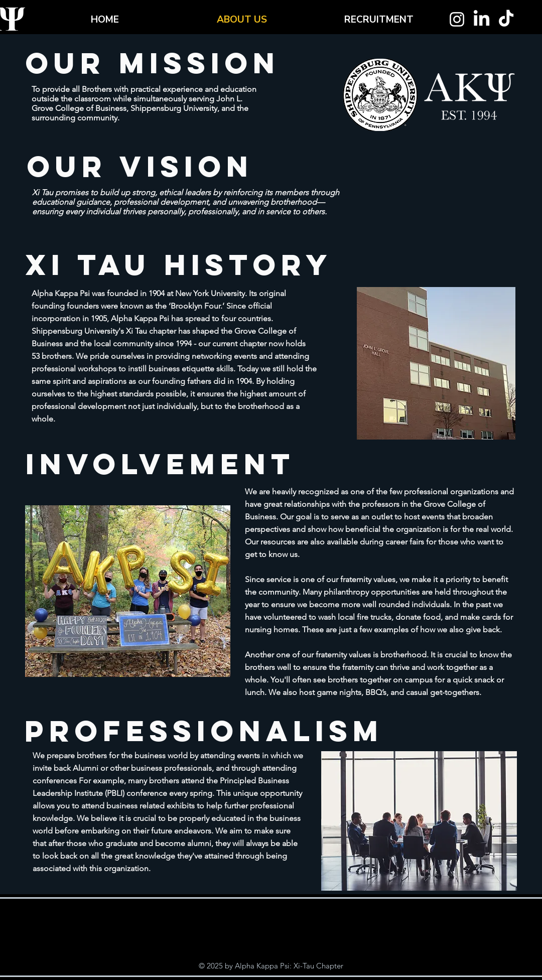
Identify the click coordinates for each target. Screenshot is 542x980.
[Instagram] (457, 19)
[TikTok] (506, 19)
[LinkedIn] (482, 19)
